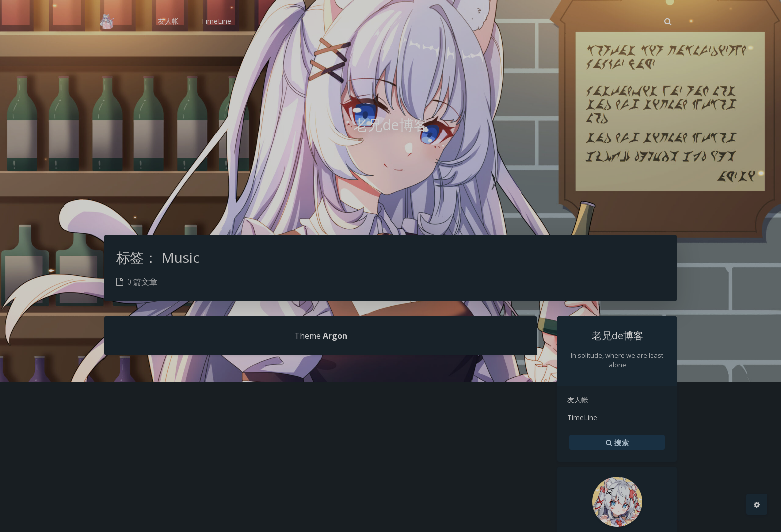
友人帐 (578, 400)
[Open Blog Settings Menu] (757, 504)
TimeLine (582, 418)
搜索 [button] (617, 442)
